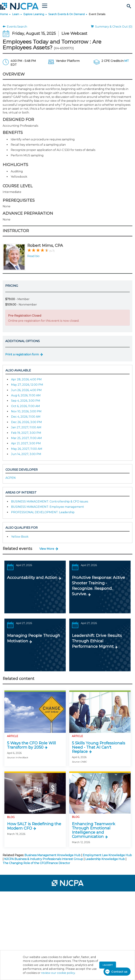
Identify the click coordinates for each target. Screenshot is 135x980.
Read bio (33, 256)
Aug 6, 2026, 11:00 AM (26, 395)
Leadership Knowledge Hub (105, 859)
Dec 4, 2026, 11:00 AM (26, 417)
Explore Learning (34, 14)
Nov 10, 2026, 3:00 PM (26, 411)
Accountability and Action (32, 578)
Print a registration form (22, 354)
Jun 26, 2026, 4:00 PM (26, 390)
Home (4, 14)
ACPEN (11, 478)
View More (47, 549)
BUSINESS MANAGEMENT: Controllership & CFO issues (50, 502)
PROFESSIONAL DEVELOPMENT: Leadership (43, 512)
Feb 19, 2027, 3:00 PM (26, 433)
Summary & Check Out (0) (112, 27)
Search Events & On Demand (66, 14)
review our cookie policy (58, 973)
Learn (16, 14)
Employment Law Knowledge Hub (107, 855)
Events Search (15, 27)
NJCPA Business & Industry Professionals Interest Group (44, 859)
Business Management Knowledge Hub (52, 855)
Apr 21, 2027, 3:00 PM (26, 443)
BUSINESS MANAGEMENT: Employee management (48, 507)
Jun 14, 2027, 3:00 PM (26, 454)
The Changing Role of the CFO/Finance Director (36, 863)
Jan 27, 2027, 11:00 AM (26, 427)
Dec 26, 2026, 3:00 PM (26, 422)
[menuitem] (14, 896)
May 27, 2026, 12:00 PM (27, 385)
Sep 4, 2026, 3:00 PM (26, 401)
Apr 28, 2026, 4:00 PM (26, 379)
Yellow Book (20, 537)
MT (127, 61)
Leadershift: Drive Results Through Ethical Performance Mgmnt (97, 641)
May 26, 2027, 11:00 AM (27, 449)
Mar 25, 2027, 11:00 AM (26, 438)
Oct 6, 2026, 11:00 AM (25, 406)
